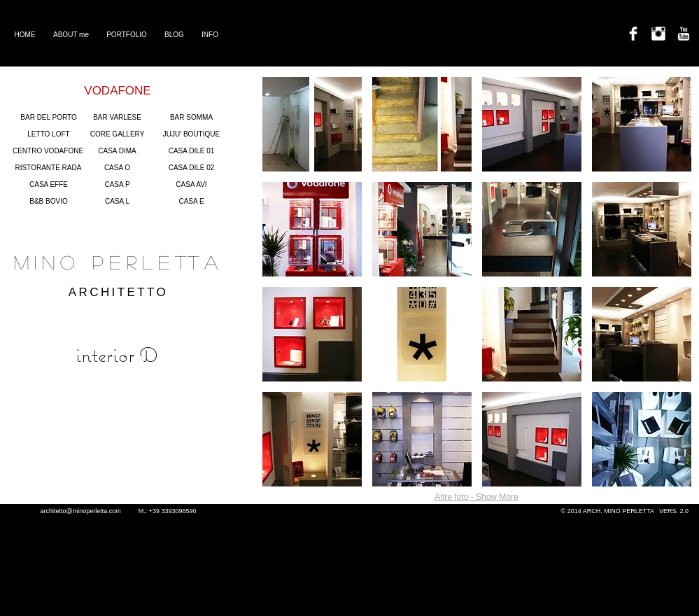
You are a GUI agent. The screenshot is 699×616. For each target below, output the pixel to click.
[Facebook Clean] (633, 34)
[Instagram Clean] (658, 34)
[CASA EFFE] (49, 185)
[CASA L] (118, 202)
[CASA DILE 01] (192, 151)
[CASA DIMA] (118, 151)
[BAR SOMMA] (192, 118)
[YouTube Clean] (684, 34)
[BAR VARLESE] (118, 118)
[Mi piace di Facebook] (121, 479)
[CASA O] (118, 168)
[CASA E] (192, 202)
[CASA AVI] (192, 185)
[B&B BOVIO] (49, 202)
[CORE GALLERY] (118, 134)
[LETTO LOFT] (49, 134)
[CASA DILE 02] (192, 168)
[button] (312, 124)
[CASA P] (118, 185)
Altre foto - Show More (476, 497)
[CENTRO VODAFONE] (48, 151)
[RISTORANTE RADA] (49, 168)
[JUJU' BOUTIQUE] (192, 134)
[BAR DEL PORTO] (49, 118)
